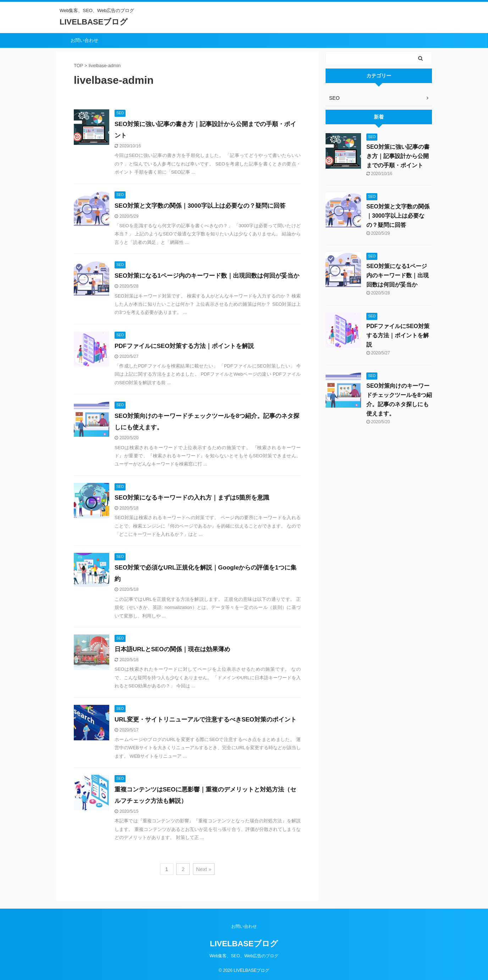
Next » (204, 869)
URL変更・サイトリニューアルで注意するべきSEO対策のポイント (206, 720)
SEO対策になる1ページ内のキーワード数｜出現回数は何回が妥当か (207, 276)
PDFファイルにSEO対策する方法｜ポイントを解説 (184, 346)
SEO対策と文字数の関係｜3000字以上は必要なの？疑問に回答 (200, 206)
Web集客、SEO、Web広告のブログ (244, 956)
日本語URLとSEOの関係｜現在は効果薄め (172, 649)
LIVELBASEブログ (94, 22)
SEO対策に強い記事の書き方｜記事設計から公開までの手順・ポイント (398, 156)
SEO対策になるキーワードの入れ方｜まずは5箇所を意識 (192, 498)
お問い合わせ (84, 40)
